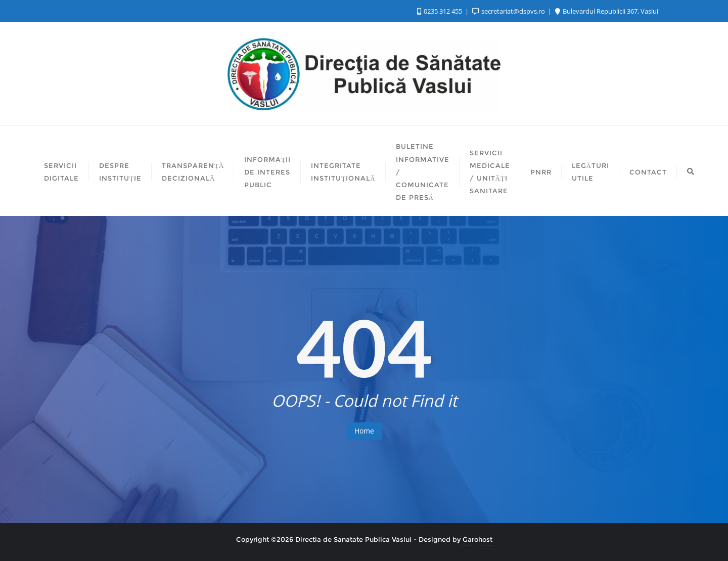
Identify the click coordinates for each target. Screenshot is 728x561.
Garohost (477, 539)
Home (364, 431)
